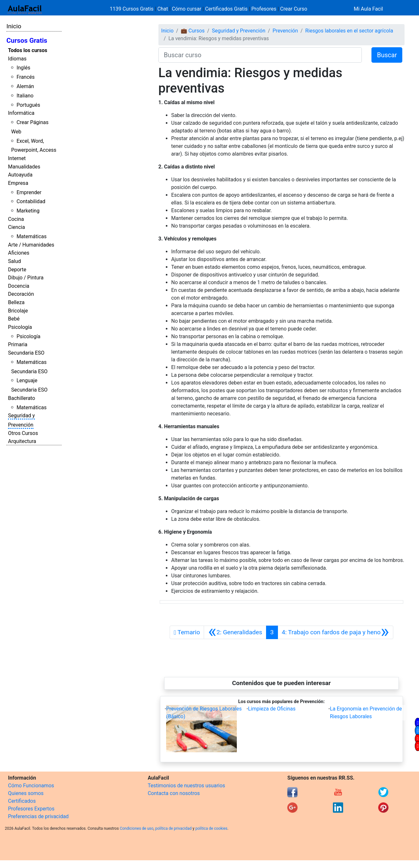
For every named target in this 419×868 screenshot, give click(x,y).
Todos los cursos (28, 50)
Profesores (264, 9)
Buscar (387, 55)
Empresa (18, 183)
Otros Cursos (23, 433)
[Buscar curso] (260, 55)
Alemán (25, 86)
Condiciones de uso (137, 828)
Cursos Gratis (27, 41)
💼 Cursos (193, 31)
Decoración (21, 294)
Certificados (22, 801)
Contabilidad (31, 201)
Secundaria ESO (26, 353)
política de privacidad (173, 828)
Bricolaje (18, 311)
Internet (17, 158)
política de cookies (211, 828)
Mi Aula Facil (368, 9)
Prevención (285, 31)
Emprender (29, 192)
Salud (14, 261)
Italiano (25, 96)
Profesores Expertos (31, 809)
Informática (21, 113)
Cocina (16, 219)
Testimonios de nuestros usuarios (187, 786)
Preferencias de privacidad (38, 816)
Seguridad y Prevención (238, 31)
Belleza (16, 302)
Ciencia (17, 227)
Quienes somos (26, 793)
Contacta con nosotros (174, 793)
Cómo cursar (187, 9)
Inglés (23, 68)
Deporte (17, 270)
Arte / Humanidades (31, 245)
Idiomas (17, 59)
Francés (25, 77)
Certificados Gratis (226, 9)
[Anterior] (235, 632)
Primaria (18, 344)
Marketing (28, 211)
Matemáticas (31, 236)
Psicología (20, 327)
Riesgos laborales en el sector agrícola (349, 31)
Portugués (28, 105)
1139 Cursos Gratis (132, 9)
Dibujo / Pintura (26, 278)
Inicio (14, 26)
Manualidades (24, 167)
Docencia (19, 286)
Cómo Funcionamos (31, 786)
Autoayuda (20, 175)
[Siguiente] (335, 632)
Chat (163, 9)
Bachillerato (22, 398)
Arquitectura (22, 441)
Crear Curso (294, 9)
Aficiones (19, 253)
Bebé (14, 319)
